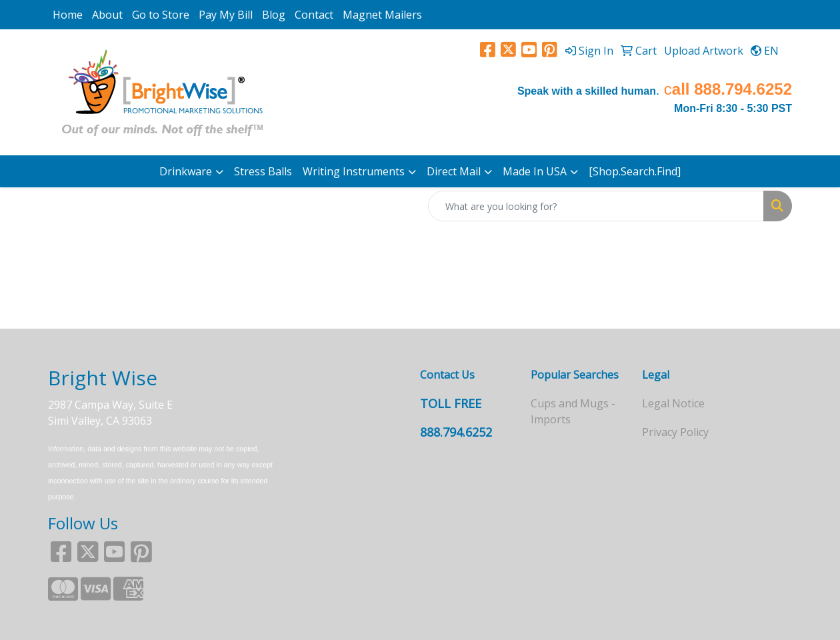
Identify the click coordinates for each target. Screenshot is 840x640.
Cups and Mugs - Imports (573, 411)
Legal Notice (673, 403)
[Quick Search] (596, 206)
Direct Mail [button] (454, 171)
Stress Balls (263, 171)
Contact (314, 15)
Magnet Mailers (382, 15)
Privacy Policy (675, 432)
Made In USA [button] (535, 171)
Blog (274, 15)
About (107, 15)
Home (68, 15)
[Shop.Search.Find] (635, 171)
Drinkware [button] (186, 171)
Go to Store (161, 15)
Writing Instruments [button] (354, 171)
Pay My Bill (226, 15)
